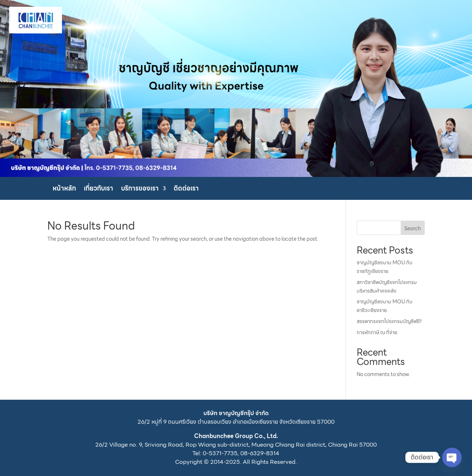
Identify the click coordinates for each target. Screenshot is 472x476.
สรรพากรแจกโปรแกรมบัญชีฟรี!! (389, 321)
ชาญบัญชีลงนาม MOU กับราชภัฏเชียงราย (385, 267)
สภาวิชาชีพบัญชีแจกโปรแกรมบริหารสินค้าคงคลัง (387, 287)
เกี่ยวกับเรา (98, 190)
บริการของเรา (140, 190)
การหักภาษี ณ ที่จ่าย (377, 332)
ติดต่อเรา (186, 190)
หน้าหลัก (64, 190)
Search (413, 229)
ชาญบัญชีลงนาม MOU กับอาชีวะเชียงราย (385, 306)
